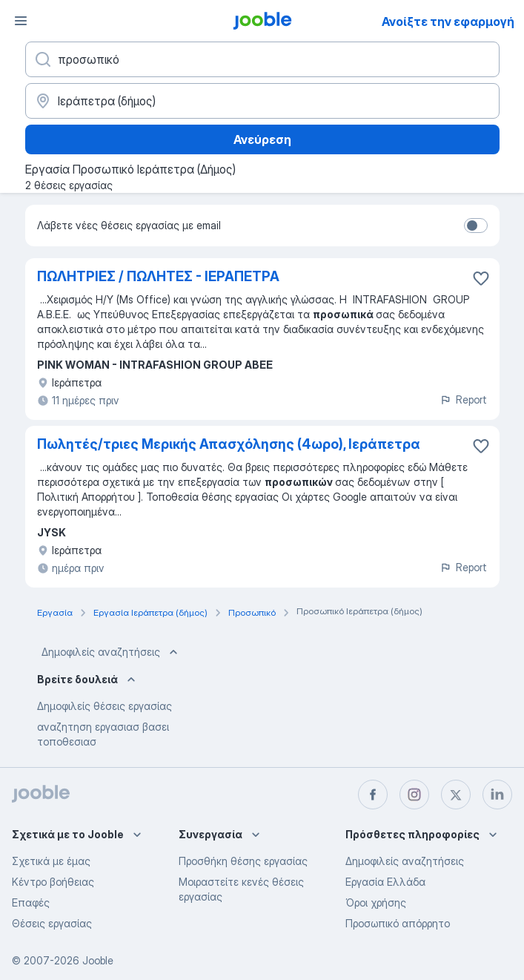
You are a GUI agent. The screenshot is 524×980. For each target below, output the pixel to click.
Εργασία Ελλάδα (385, 882)
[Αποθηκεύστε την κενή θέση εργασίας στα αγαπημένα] (481, 278)
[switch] (476, 226)
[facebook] (373, 795)
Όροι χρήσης (376, 902)
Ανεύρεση (262, 139)
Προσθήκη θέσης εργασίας (243, 861)
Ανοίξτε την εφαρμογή (448, 22)
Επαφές (31, 902)
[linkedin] (497, 795)
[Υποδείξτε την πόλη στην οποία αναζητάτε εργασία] (262, 101)
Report (463, 399)
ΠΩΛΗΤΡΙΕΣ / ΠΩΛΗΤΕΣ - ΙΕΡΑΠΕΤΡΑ (158, 276)
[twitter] (456, 795)
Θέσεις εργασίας (52, 923)
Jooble (98, 960)
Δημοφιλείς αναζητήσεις (111, 652)
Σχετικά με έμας (51, 861)
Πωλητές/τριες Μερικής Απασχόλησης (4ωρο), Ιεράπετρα (229, 444)
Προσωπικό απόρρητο (398, 923)
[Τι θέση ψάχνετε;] (262, 59)
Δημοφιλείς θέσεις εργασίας (105, 706)
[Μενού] (21, 21)
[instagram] (414, 795)
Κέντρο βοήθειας (53, 882)
